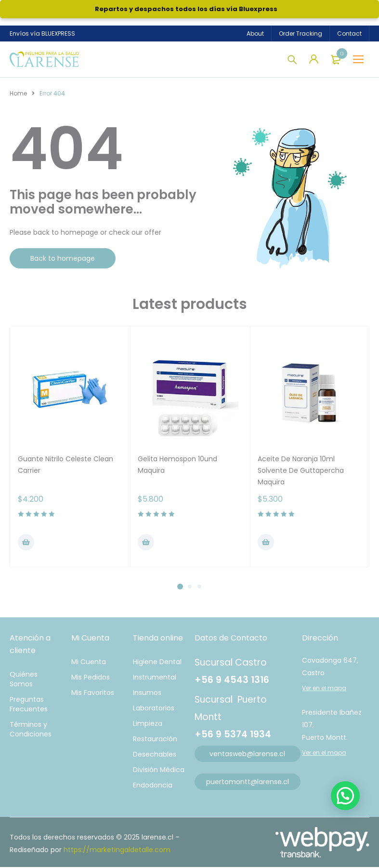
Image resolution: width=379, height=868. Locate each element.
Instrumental (155, 678)
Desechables (155, 755)
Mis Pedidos (91, 678)
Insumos (147, 694)
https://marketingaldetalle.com (117, 851)
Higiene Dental (157, 663)
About (255, 33)
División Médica (159, 771)
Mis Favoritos (93, 694)
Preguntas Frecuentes (29, 705)
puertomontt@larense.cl (248, 783)
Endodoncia (153, 786)
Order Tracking (301, 33)
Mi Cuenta (89, 663)
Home (18, 94)
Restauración (155, 740)
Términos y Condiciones (31, 730)
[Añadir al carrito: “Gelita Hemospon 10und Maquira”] (146, 543)
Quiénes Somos (24, 680)
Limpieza (148, 724)
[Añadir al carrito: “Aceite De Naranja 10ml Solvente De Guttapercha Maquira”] (266, 543)
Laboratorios (154, 709)
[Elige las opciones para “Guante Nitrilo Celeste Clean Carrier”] (26, 543)
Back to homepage (63, 259)
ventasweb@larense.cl (247, 755)
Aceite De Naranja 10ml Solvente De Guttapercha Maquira (301, 471)
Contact (349, 33)
